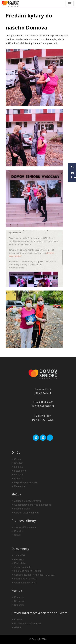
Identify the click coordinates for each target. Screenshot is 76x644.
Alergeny (18, 559)
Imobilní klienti (21, 509)
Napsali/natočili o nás (25, 482)
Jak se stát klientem (24, 527)
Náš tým (17, 463)
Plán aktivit (19, 563)
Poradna (17, 531)
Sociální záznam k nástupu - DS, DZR (33, 575)
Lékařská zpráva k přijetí (26, 571)
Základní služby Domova (26, 501)
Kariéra (17, 479)
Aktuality (17, 475)
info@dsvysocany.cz (43, 406)
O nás (16, 459)
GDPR (16, 627)
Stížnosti (18, 605)
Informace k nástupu (24, 579)
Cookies (17, 620)
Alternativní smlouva (24, 583)
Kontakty (18, 597)
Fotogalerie (19, 471)
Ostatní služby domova (25, 513)
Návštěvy (18, 601)
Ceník (16, 535)
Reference (18, 486)
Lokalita (17, 467)
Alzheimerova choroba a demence (31, 505)
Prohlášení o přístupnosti (26, 623)
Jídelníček (18, 555)
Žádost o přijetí (21, 567)
